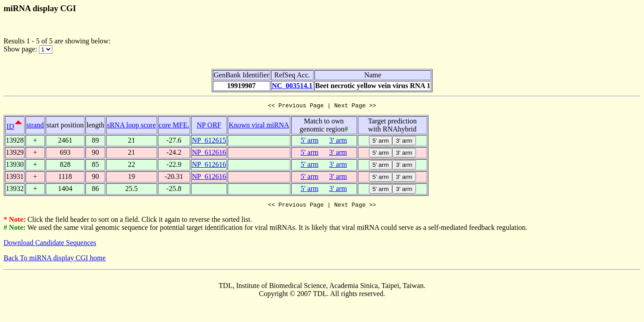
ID (11, 128)
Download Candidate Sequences (50, 245)
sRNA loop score (131, 126)
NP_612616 (209, 154)
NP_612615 (209, 142)
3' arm (338, 142)
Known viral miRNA (259, 126)
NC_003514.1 (292, 86)
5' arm (309, 142)
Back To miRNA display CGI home (55, 261)
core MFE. (174, 126)
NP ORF (209, 126)
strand (35, 126)
